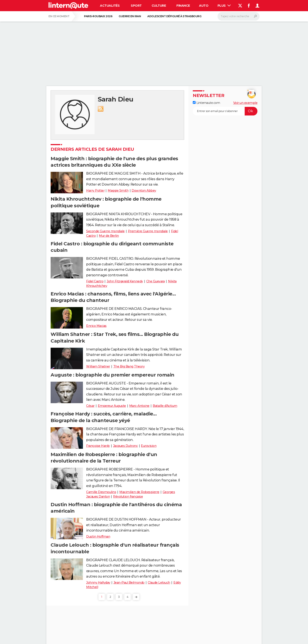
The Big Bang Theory (129, 366)
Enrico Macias (96, 326)
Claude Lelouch (159, 583)
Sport (136, 6)
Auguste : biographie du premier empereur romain (113, 375)
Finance (183, 6)
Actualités (110, 6)
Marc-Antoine (139, 406)
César (90, 406)
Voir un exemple (245, 103)
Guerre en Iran (130, 16)
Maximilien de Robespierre (139, 492)
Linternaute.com (206, 103)
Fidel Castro (95, 281)
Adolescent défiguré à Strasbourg (174, 16)
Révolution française (128, 496)
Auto (204, 6)
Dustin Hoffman (98, 536)
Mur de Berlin (109, 236)
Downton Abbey (144, 191)
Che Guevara (156, 281)
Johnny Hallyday (98, 583)
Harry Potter (95, 191)
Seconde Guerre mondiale (105, 231)
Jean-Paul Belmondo (129, 583)
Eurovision (149, 446)
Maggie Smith (118, 191)
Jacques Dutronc (125, 446)
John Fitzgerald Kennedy (125, 281)
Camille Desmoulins (101, 492)
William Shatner (98, 366)
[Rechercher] (239, 16)
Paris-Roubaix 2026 (98, 16)
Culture (159, 6)
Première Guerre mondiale (148, 231)
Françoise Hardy (98, 446)
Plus (224, 6)
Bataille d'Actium (165, 406)
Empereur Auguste (112, 406)
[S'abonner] (225, 111)
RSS (101, 109)
